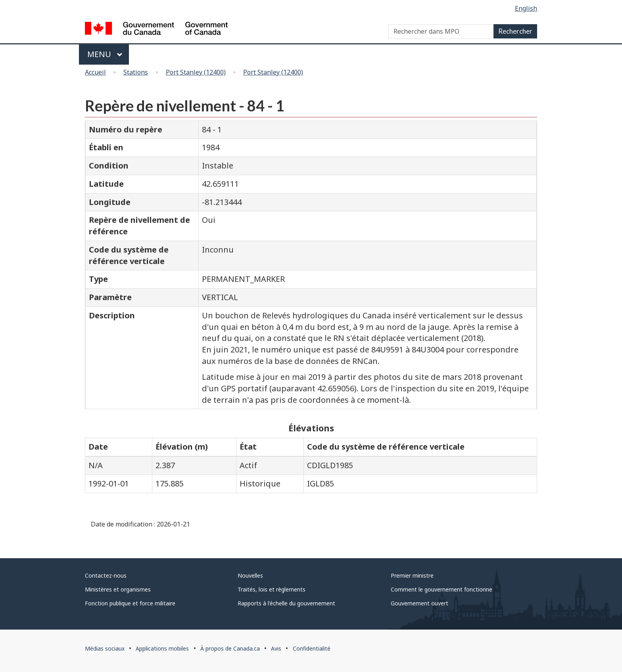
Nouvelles (250, 575)
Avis (276, 648)
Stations (136, 72)
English (526, 8)
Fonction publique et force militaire (130, 603)
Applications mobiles (162, 648)
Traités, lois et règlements (272, 589)
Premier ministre (412, 575)
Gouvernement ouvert (419, 603)
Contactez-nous (106, 575)
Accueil (95, 72)
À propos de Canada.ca (230, 648)
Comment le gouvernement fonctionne (442, 589)
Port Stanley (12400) (196, 72)
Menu (105, 54)
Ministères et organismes (118, 589)
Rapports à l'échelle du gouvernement (286, 603)
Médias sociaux (105, 648)
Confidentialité (312, 648)
